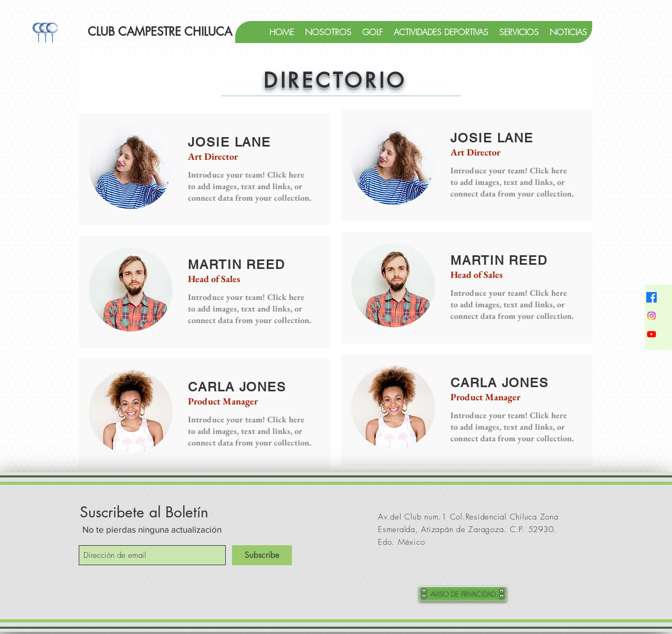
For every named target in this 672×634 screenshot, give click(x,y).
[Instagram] (652, 316)
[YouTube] (652, 334)
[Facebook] (652, 297)
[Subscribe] (262, 555)
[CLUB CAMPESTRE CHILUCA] (160, 32)
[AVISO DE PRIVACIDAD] (463, 594)
